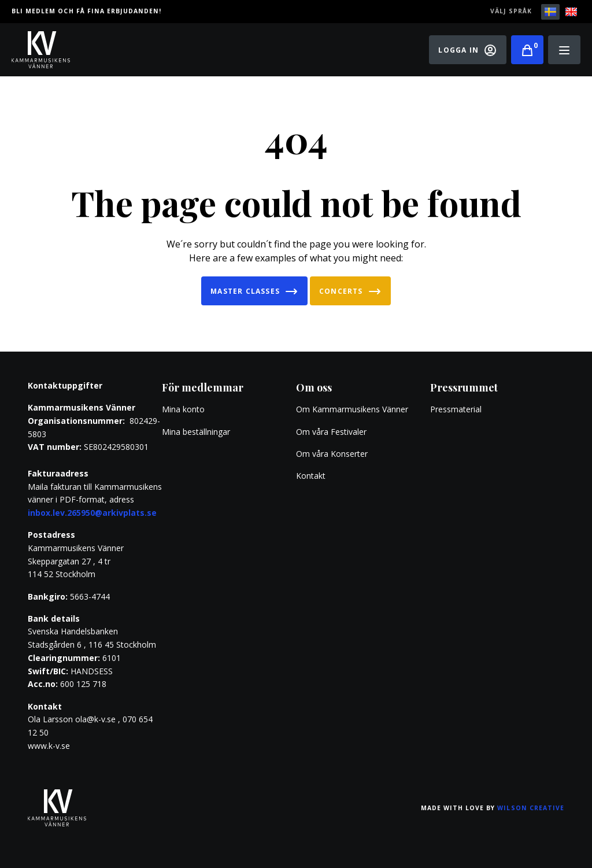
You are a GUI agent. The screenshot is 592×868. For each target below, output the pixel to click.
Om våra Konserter (332, 454)
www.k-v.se (49, 746)
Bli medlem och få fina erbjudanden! (86, 11)
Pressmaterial (456, 409)
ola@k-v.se (95, 719)
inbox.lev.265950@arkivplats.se (92, 513)
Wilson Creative (531, 808)
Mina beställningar (196, 432)
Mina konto (183, 409)
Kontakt (311, 476)
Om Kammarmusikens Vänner (352, 409)
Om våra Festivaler (332, 432)
